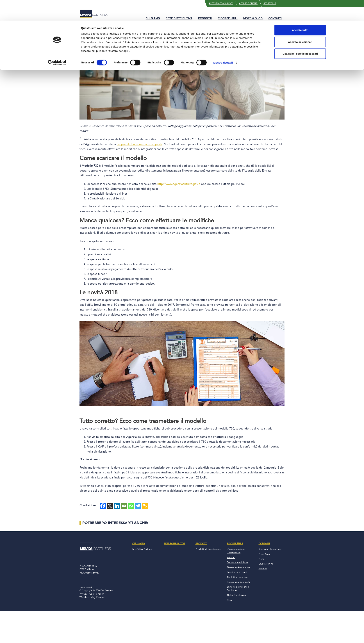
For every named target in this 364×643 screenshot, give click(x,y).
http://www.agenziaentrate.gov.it (179, 184)
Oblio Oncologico (236, 595)
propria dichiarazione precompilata (139, 144)
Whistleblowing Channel (92, 597)
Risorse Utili (228, 18)
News (261, 559)
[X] (110, 506)
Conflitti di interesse (237, 577)
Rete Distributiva (179, 18)
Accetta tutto (300, 261)
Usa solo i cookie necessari (300, 285)
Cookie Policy (96, 594)
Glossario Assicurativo (238, 567)
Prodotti (205, 18)
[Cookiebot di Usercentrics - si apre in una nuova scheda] (57, 294)
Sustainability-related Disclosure (238, 589)
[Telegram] (138, 506)
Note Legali (86, 587)
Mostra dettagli (223, 294)
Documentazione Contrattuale (236, 551)
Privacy (83, 594)
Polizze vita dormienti (238, 582)
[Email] (124, 506)
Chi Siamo (153, 18)
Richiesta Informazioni (270, 549)
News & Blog (253, 18)
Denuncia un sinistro (237, 562)
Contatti (275, 18)
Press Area (264, 554)
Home (83, 27)
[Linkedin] (117, 506)
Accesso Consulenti (221, 3)
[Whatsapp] (131, 506)
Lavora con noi (266, 564)
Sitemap (263, 569)
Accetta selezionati (300, 273)
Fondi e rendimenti (237, 572)
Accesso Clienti (248, 3)
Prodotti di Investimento (208, 549)
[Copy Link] (145, 506)
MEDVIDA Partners (142, 549)
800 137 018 (270, 3)
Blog (91, 27)
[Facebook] (103, 506)
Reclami (231, 558)
